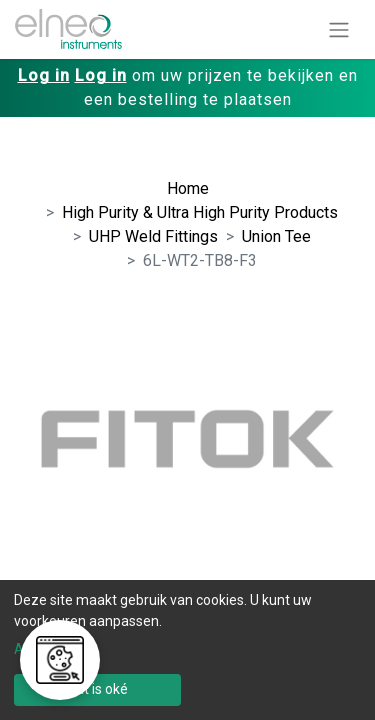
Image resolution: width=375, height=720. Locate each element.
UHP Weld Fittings (153, 236)
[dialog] (187, 650)
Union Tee (276, 236)
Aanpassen (50, 649)
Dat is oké (97, 689)
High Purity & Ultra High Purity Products (200, 212)
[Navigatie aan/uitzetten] (339, 29)
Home (188, 188)
